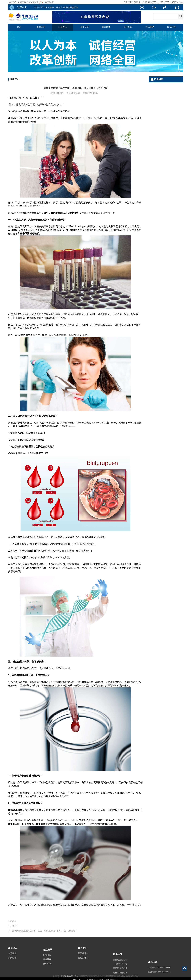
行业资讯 (63, 27)
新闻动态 (41, 27)
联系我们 (171, 27)
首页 (19, 27)
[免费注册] (49, 2)
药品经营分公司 (120, 968)
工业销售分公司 (120, 972)
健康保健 (84, 27)
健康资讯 (47, 968)
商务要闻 (47, 964)
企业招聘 (128, 27)
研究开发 (47, 960)
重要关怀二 (83, 961)
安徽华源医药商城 (132, 2)
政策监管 (12, 961)
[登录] (42, 2)
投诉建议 (150, 27)
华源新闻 (12, 957)
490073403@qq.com (173, 2)
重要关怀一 (83, 957)
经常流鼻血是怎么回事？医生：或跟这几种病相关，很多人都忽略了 (46, 931)
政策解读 (106, 27)
